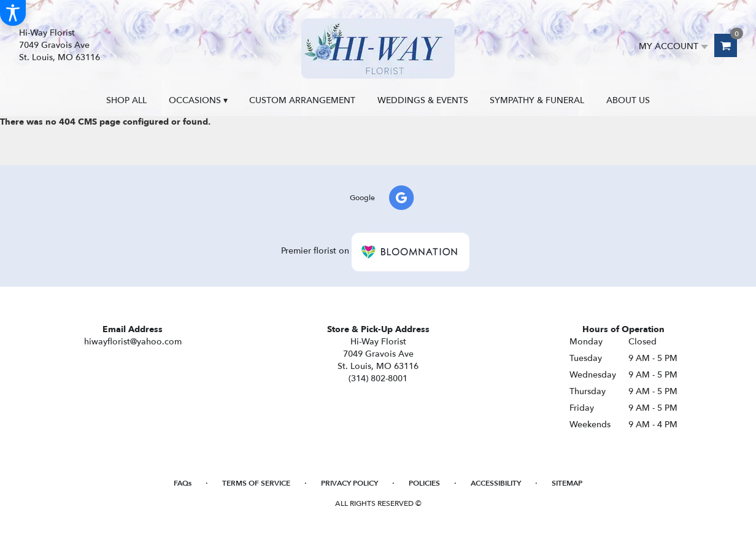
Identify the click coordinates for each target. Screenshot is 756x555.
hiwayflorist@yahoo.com (133, 342)
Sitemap (567, 483)
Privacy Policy (349, 483)
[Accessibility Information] (13, 13)
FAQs (183, 483)
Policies (424, 483)
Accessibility (496, 483)
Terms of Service (256, 483)
